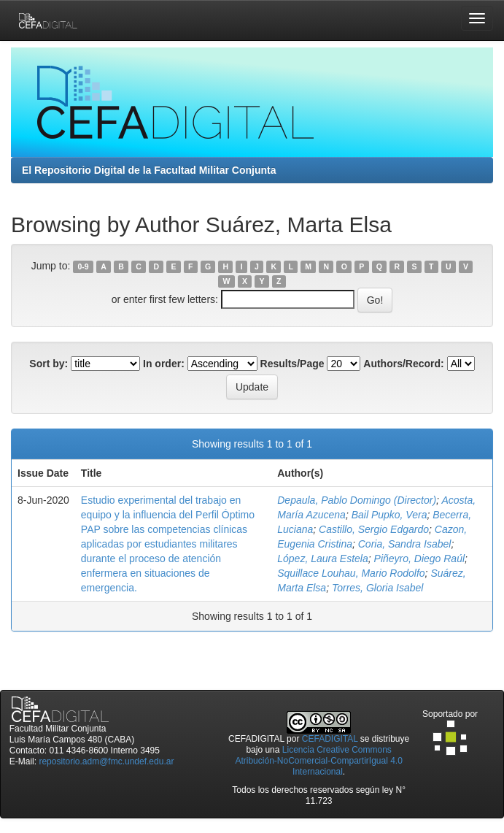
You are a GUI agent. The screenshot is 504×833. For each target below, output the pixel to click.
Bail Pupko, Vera (389, 515)
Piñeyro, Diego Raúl (420, 558)
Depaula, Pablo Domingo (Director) (357, 500)
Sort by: (49, 364)
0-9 (84, 266)
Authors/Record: (403, 364)
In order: (164, 364)
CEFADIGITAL (330, 739)
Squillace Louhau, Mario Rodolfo (351, 573)
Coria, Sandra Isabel (405, 544)
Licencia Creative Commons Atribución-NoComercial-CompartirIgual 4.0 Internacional (318, 761)
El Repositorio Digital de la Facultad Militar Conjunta (149, 170)
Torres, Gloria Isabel (378, 588)
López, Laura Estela (323, 558)
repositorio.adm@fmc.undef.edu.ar (106, 761)
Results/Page (292, 364)
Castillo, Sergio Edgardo (374, 529)
